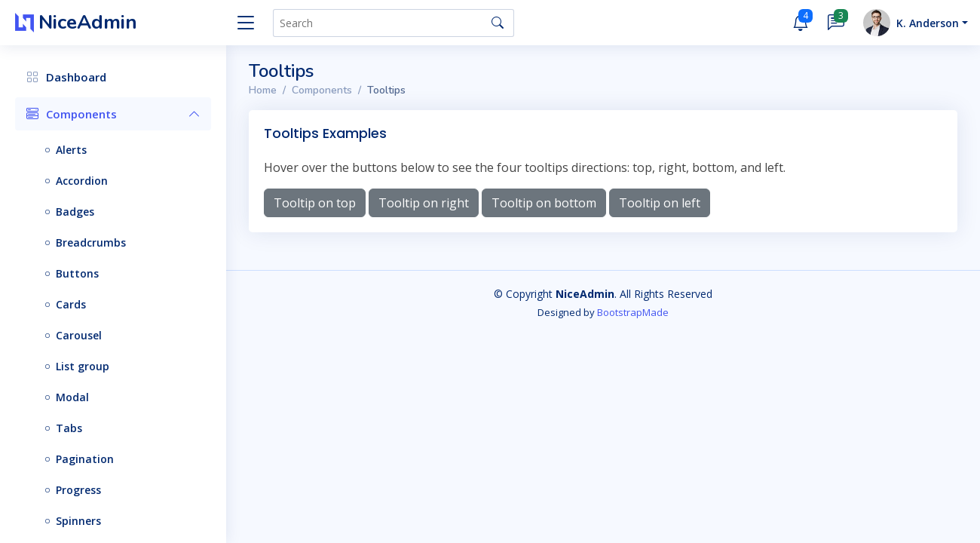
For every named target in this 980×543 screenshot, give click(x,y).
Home (263, 90)
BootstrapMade (633, 312)
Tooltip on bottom (544, 203)
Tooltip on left (660, 203)
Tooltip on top (315, 203)
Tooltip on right (424, 203)
